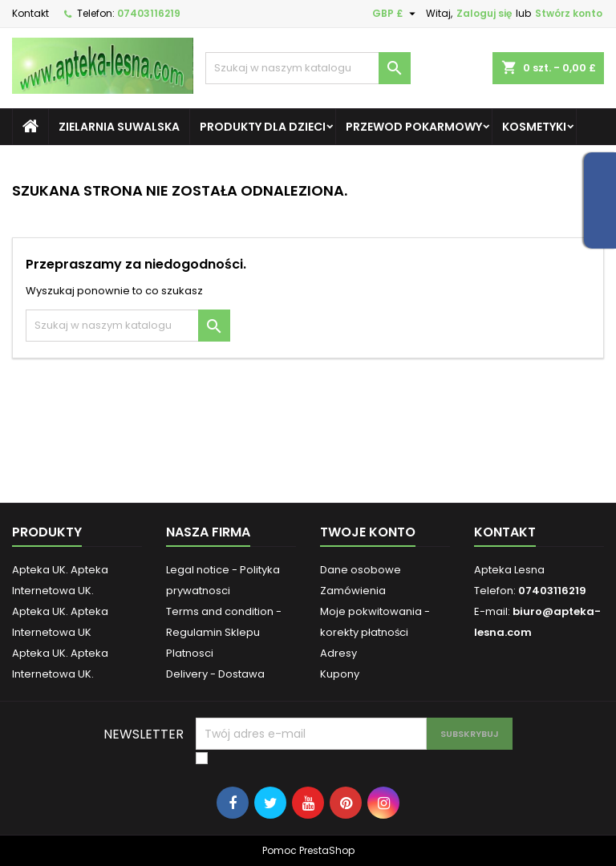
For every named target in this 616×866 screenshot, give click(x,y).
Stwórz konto (569, 13)
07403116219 (149, 13)
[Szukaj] (308, 68)
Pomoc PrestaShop (308, 850)
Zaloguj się (484, 13)
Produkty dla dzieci (263, 127)
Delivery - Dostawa (215, 674)
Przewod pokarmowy (414, 127)
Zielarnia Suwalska (119, 127)
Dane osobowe (361, 570)
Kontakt (30, 13)
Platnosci (190, 653)
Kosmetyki (534, 127)
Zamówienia (353, 591)
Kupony (340, 674)
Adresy (338, 653)
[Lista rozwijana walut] (396, 14)
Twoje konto (368, 532)
